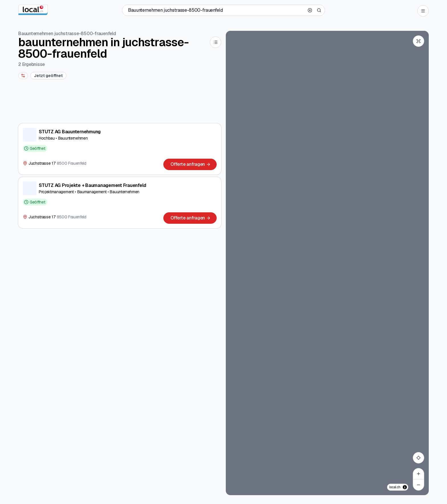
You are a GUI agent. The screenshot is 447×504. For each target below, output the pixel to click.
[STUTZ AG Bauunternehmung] (120, 149)
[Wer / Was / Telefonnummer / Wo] (216, 10)
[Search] (319, 10)
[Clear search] (310, 10)
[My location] (418, 458)
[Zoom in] (418, 474)
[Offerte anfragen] (190, 164)
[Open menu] (423, 11)
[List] (216, 42)
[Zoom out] (418, 485)
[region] (327, 263)
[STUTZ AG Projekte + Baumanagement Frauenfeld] (120, 203)
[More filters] (23, 76)
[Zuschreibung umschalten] (405, 487)
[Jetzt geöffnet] (48, 76)
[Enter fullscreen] (418, 41)
